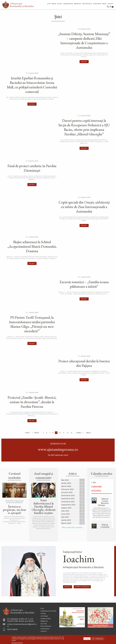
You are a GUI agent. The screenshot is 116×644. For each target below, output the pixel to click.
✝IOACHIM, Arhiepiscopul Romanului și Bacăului (14, 502)
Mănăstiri (44, 621)
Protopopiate (46, 626)
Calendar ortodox (97, 488)
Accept (87, 639)
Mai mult (84, 62)
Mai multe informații (17, 643)
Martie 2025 (66, 523)
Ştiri (42, 608)
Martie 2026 (66, 486)
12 (68, 433)
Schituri (44, 624)
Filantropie (45, 629)
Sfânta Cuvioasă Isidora (105, 527)
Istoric (43, 613)
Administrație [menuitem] (68, 4)
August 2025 (66, 508)
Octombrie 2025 (68, 502)
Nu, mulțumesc (98, 639)
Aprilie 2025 (66, 520)
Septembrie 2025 (68, 505)
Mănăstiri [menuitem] (77, 4)
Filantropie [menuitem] (97, 4)
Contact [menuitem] (110, 4)
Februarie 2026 (67, 489)
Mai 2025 (65, 517)
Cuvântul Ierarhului (82, 587)
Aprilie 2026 (66, 483)
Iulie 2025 (65, 511)
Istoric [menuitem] (60, 4)
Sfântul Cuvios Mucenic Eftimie (103, 502)
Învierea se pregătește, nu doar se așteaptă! (15, 510)
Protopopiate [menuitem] (87, 4)
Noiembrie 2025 (68, 499)
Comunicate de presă (48, 611)
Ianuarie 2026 (67, 492)
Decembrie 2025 (68, 495)
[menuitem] (18, 5)
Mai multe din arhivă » (72, 527)
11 (64, 433)
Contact (44, 631)
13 (72, 433)
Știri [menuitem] (49, 4)
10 (60, 433)
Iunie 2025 (66, 514)
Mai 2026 (65, 480)
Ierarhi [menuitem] (54, 4)
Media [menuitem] (104, 4)
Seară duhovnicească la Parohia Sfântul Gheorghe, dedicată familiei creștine (43, 506)
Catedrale (44, 616)
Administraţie (46, 619)
